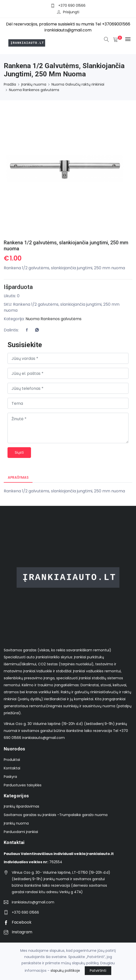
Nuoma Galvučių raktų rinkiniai (78, 85)
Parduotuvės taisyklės (23, 785)
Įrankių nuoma (34, 85)
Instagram (18, 932)
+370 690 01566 (72, 5)
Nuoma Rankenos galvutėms (34, 90)
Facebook (18, 922)
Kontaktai (12, 768)
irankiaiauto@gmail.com (33, 902)
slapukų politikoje (65, 971)
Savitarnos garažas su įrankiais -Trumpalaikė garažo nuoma (56, 815)
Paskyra (10, 777)
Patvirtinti (98, 971)
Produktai (12, 760)
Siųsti (19, 452)
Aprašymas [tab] (18, 477)
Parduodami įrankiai (21, 832)
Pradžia (10, 85)
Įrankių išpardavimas (21, 807)
